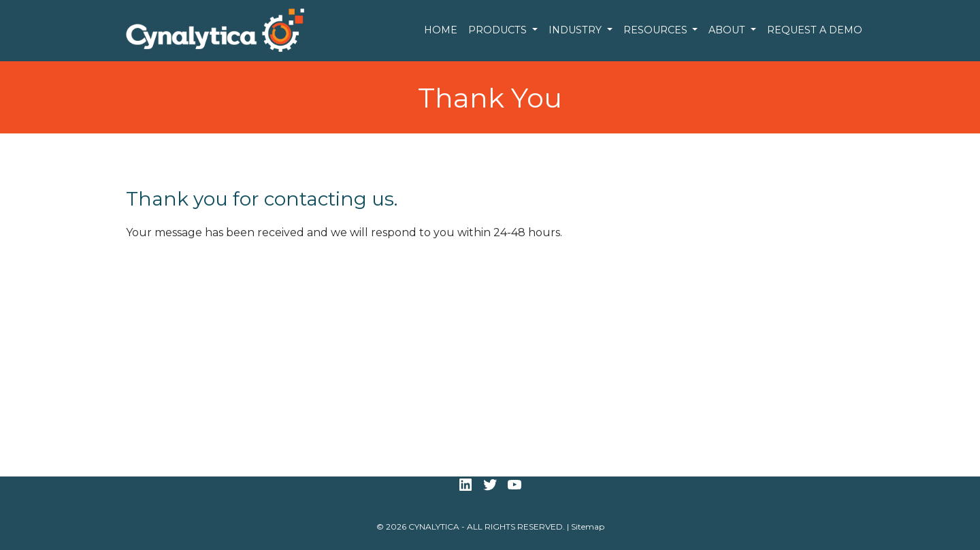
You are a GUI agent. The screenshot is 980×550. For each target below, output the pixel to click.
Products (499, 30)
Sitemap (588, 527)
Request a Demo (815, 30)
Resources (657, 30)
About (728, 30)
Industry (576, 30)
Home (441, 30)
